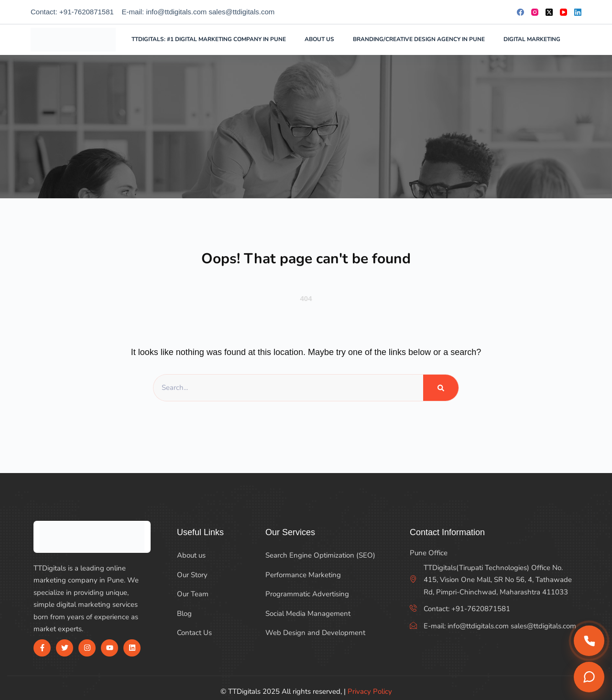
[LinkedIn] (578, 12)
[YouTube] (563, 12)
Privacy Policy (370, 691)
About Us (319, 39)
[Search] (578, 40)
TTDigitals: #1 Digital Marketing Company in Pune (209, 39)
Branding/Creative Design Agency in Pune (419, 39)
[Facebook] (520, 12)
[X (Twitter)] (549, 12)
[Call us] (589, 641)
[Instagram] (535, 12)
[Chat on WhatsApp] (589, 677)
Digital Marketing (538, 40)
